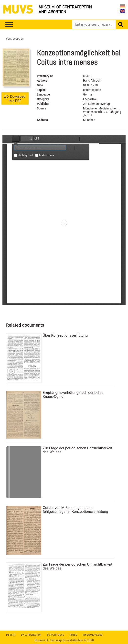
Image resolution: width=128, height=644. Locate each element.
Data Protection (31, 635)
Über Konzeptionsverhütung (65, 335)
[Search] (94, 24)
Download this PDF (14, 99)
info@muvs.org (92, 635)
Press (73, 635)
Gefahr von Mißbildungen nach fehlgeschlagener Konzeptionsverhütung (75, 510)
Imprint (11, 635)
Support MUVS (55, 635)
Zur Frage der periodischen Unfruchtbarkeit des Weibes (78, 450)
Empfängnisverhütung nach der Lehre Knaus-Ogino (73, 395)
